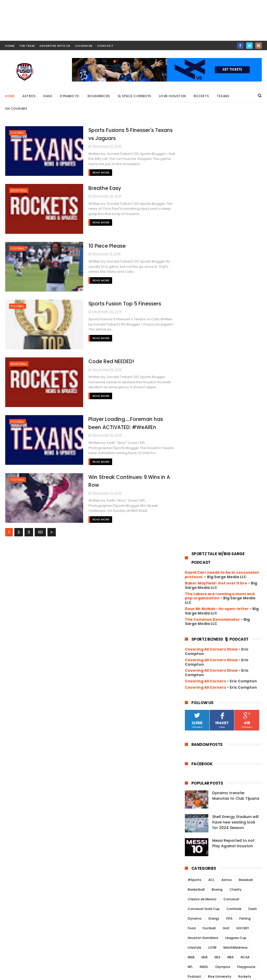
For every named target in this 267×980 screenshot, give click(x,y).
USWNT (249, 607)
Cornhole (234, 491)
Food (192, 510)
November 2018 (211, 788)
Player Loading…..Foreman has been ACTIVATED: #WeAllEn (224, 766)
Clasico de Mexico (202, 481)
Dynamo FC (70, 96)
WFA (214, 616)
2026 (196, 654)
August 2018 (207, 810)
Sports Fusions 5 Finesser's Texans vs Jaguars (221, 726)
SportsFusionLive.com (224, 973)
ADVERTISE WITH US (55, 46)
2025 (196, 661)
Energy (214, 500)
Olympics (223, 549)
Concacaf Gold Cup (204, 491)
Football (18, 133)
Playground (246, 549)
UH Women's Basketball (207, 597)
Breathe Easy (102, 188)
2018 (195, 711)
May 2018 (204, 831)
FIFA (229, 500)
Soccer (237, 568)
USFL (233, 607)
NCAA (245, 539)
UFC (191, 587)
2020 (196, 697)
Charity (235, 471)
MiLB (191, 539)
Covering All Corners (205, 263)
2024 (196, 668)
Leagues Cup (236, 520)
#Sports (195, 462)
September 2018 (211, 803)
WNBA (229, 616)
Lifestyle (195, 529)
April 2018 (204, 838)
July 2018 (204, 817)
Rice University (220, 558)
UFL (204, 587)
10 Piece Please (105, 246)
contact (105, 46)
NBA (230, 539)
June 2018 (205, 824)
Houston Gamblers (203, 520)
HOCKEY (243, 510)
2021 (195, 689)
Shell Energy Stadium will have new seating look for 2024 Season (235, 404)
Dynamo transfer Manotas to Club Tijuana (236, 378)
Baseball (246, 462)
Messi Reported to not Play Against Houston (233, 425)
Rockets (201, 96)
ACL (211, 462)
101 (40, 532)
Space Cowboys (201, 578)
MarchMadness (236, 529)
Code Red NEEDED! (109, 361)
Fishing (245, 500)
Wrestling (248, 616)
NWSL (204, 549)
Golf (226, 510)
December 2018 (211, 717)
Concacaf (231, 481)
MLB (205, 539)
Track (244, 578)
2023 (196, 675)
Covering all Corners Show (211, 242)
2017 (195, 854)
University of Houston (205, 607)
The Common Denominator (212, 201)
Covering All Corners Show (211, 231)
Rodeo (193, 568)
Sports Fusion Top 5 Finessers (122, 303)
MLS (217, 539)
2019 (195, 704)
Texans (223, 96)
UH (215, 587)
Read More (99, 172)
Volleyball (195, 616)
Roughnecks (99, 96)
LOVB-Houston (172, 96)
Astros (29, 96)
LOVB (212, 529)
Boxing (217, 471)
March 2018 (206, 845)
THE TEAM (27, 46)
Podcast (194, 558)
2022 (196, 682)
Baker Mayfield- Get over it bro (216, 165)
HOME (10, 46)
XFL (190, 626)
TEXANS (226, 578)
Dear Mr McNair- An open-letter (217, 191)
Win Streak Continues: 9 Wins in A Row (227, 777)
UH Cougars (16, 109)
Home (10, 96)
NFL (190, 549)
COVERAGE (84, 46)
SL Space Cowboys (135, 96)
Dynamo (195, 500)
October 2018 (208, 795)
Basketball (19, 190)
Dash (48, 96)
